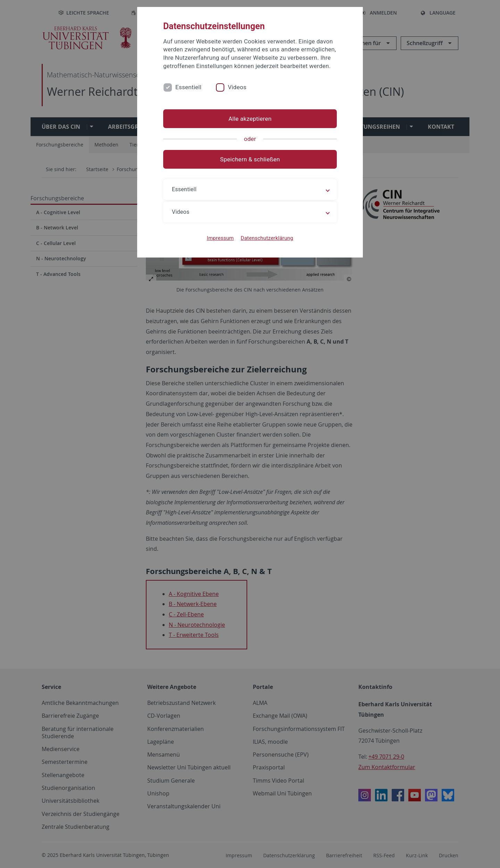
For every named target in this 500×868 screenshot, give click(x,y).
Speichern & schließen (250, 159)
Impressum (220, 238)
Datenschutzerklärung (267, 238)
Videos (237, 87)
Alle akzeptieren (250, 119)
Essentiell (188, 87)
